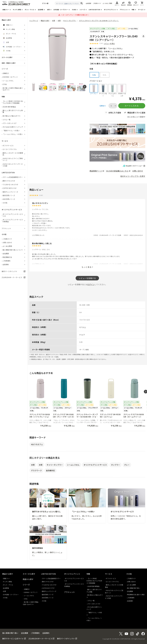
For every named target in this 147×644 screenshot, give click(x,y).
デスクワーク (36, 470)
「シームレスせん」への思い (13, 134)
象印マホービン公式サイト (13, 639)
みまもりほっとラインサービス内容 (13, 165)
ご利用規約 (6, 261)
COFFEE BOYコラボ (10, 188)
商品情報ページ (97, 171)
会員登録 (88, 3)
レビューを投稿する (87, 278)
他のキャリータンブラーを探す (133, 176)
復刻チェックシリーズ (10, 192)
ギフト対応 (112, 28)
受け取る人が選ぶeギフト (12, 116)
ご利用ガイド (97, 3)
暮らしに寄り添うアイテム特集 (13, 111)
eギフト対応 (122, 28)
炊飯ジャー (6, 10)
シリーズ (82, 10)
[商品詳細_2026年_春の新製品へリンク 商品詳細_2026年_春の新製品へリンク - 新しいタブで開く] (117, 129)
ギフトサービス (8, 146)
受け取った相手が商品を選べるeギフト (13, 89)
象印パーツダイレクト (9, 271)
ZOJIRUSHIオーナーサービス (12, 277)
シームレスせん (133, 28)
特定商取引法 (7, 257)
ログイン (91, 284)
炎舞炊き (6, 73)
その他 (74, 10)
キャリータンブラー (55, 465)
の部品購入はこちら (118, 171)
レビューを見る (109, 43)
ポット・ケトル (29, 10)
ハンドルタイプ (95, 31)
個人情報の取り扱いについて (13, 250)
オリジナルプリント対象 (98, 28)
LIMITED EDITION (94, 10)
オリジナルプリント (110, 10)
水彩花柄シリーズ (9, 199)
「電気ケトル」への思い (11, 130)
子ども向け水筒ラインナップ (13, 127)
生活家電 (41, 10)
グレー (127, 465)
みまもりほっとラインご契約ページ (13, 159)
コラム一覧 (6, 120)
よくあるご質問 (107, 3)
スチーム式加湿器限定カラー (13, 177)
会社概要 (6, 254)
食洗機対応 (50, 470)
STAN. (5, 84)
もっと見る (87, 267)
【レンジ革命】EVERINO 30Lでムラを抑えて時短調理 (13, 102)
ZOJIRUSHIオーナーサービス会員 (110, 235)
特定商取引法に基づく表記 (136, 595)
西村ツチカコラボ (9, 181)
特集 (133, 10)
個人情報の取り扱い (134, 588)
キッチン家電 (17, 10)
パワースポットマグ (10, 123)
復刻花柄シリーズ (9, 195)
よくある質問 (7, 246)
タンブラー (115, 465)
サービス (141, 10)
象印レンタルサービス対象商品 (13, 154)
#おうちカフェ (37, 444)
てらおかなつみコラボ (10, 184)
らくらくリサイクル (10, 149)
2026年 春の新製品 (9, 107)
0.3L (105, 75)
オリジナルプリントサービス (95, 465)
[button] (85, 87)
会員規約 (6, 264)
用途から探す (28, 579)
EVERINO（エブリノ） (11, 77)
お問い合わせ (138, 171)
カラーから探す (29, 574)
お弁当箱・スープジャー (61, 10)
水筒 (48, 10)
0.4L (103, 31)
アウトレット (124, 10)
